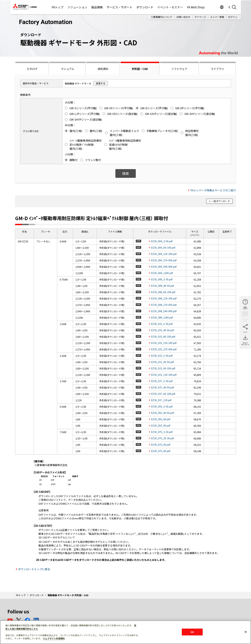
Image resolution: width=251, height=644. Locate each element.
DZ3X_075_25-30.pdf (162, 438)
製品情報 (97, 7)
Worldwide (222, 7)
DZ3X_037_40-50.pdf (162, 387)
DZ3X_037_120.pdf (161, 400)
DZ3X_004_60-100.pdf (163, 248)
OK (192, 632)
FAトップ (58, 7)
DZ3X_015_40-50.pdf (162, 330)
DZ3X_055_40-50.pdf (162, 413)
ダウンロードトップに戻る (34, 569)
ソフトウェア (179, 69)
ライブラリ (217, 69)
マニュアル (68, 69)
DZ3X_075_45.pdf (161, 445)
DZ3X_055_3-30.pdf (162, 406)
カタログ (32, 69)
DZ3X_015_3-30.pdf (162, 324)
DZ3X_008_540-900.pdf (164, 311)
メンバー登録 (217, 17)
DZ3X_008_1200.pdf (162, 317)
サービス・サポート (119, 7)
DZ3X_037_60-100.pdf (163, 394)
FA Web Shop (196, 7)
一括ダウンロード (221, 201)
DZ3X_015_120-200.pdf (164, 343)
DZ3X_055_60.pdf (161, 419)
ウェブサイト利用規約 (54, 638)
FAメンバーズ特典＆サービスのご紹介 (213, 190)
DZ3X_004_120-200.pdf (164, 254)
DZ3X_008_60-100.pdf (163, 292)
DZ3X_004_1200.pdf (162, 273)
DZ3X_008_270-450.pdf (164, 305)
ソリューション (77, 7)
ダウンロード (145, 7)
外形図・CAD (140, 69)
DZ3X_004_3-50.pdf (162, 241)
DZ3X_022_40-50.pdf (162, 362)
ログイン (233, 17)
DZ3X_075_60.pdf (161, 451)
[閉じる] (246, 632)
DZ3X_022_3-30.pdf (162, 356)
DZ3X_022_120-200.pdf (164, 375)
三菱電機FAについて (162, 17)
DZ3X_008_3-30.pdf (162, 279)
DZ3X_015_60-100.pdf (163, 337)
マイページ (200, 17)
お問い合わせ (183, 17)
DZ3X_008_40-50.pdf (162, 286)
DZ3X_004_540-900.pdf (164, 267)
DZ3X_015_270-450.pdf (164, 349)
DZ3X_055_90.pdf (161, 426)
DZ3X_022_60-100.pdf (163, 368)
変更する (101, 83)
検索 (126, 173)
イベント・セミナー (170, 7)
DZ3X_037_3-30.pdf (162, 381)
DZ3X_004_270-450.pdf (164, 260)
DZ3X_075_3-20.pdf (162, 432)
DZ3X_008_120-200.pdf (164, 298)
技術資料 (103, 69)
